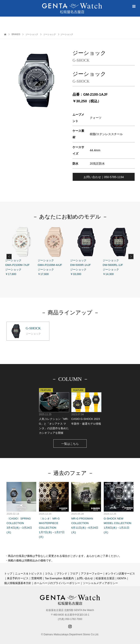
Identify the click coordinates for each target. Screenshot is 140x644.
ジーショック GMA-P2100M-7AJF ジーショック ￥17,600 (21, 251)
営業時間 (37, 578)
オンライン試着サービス (120, 573)
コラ (47, 573)
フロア (74, 573)
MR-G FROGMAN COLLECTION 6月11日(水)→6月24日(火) (86, 507)
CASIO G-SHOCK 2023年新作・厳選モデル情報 (86, 406)
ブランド (62, 573)
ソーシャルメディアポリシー (100, 582)
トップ (8, 573)
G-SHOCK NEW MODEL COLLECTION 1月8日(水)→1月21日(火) (119, 507)
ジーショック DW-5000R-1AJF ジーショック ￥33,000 (86, 251)
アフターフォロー (92, 573)
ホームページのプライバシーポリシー (57, 582)
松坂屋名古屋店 (105, 578)
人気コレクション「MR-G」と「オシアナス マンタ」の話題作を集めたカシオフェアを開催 (54, 411)
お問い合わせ (85, 578)
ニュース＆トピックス (29, 573)
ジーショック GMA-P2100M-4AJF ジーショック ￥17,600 (54, 251)
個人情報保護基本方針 (18, 582)
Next (131, 257)
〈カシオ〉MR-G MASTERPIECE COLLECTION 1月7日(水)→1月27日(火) (54, 510)
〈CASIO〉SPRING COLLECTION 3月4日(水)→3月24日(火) (21, 507)
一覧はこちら (70, 443)
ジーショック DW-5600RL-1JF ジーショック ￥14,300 (119, 251)
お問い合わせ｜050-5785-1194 (104, 177)
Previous (9, 257)
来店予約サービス (18, 578)
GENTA (122, 578)
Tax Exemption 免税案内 (59, 578)
